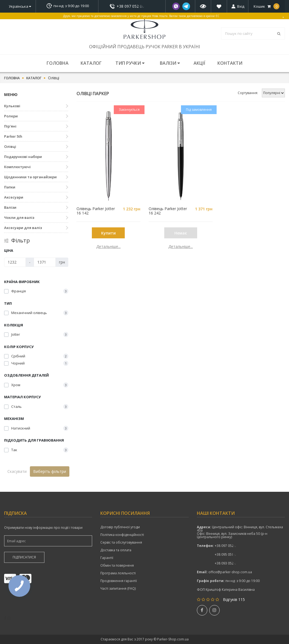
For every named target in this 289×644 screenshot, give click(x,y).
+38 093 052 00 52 (229, 563)
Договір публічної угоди (120, 527)
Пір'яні (10, 126)
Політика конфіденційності (122, 535)
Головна (58, 63)
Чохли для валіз (19, 218)
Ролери (11, 116)
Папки (10, 187)
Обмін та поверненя (117, 566)
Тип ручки (130, 63)
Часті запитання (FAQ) (118, 589)
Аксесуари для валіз (23, 228)
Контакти (230, 63)
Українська (20, 6)
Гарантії (107, 558)
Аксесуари (14, 197)
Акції (199, 63)
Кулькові (12, 106)
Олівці (10, 146)
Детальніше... (108, 247)
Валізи (170, 63)
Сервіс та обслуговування (121, 543)
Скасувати (17, 471)
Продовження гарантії (119, 581)
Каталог (91, 63)
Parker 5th (13, 136)
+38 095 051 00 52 (229, 554)
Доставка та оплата (116, 550)
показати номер (132, 6)
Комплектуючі (17, 167)
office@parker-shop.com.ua (230, 572)
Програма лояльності (118, 573)
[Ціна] (15, 262)
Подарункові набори (23, 157)
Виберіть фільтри (50, 471)
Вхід (241, 6)
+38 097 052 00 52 (132, 6)
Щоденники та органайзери (30, 177)
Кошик (267, 6)
